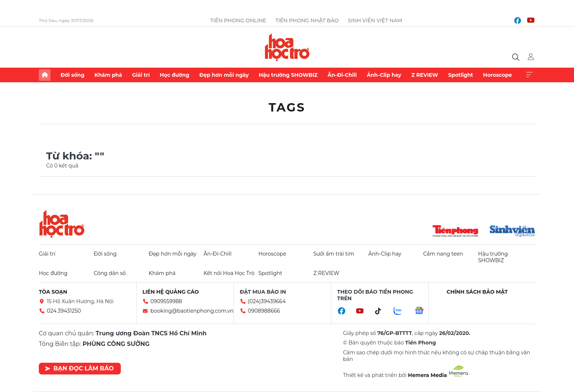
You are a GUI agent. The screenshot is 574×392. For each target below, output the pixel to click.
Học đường (174, 75)
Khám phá (108, 75)
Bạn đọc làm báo (79, 368)
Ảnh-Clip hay (384, 75)
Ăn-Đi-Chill (342, 75)
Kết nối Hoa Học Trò (229, 273)
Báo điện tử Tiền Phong (287, 47)
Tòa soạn (53, 292)
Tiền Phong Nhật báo (307, 20)
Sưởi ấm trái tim (334, 254)
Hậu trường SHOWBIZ (288, 75)
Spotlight (461, 75)
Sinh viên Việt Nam (375, 20)
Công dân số (110, 273)
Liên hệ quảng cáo (171, 292)
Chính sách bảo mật (477, 292)
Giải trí (141, 75)
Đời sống (72, 75)
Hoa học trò (62, 224)
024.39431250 (64, 311)
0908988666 (264, 311)
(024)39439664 (267, 301)
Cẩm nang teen (443, 254)
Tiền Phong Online (238, 20)
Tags (287, 107)
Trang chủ (45, 75)
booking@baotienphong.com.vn (192, 311)
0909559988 (166, 301)
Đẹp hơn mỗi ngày (224, 75)
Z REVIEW (425, 75)
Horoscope (498, 75)
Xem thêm (529, 75)
